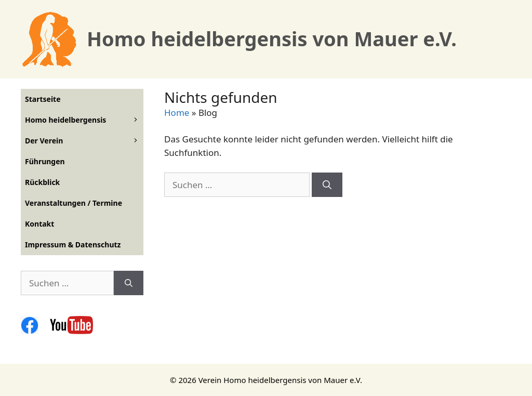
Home (177, 113)
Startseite (43, 99)
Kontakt (39, 224)
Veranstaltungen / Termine (74, 203)
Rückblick (42, 182)
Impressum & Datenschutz (73, 245)
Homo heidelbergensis (84, 120)
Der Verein (84, 141)
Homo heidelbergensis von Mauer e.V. (272, 38)
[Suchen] (327, 185)
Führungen (45, 161)
